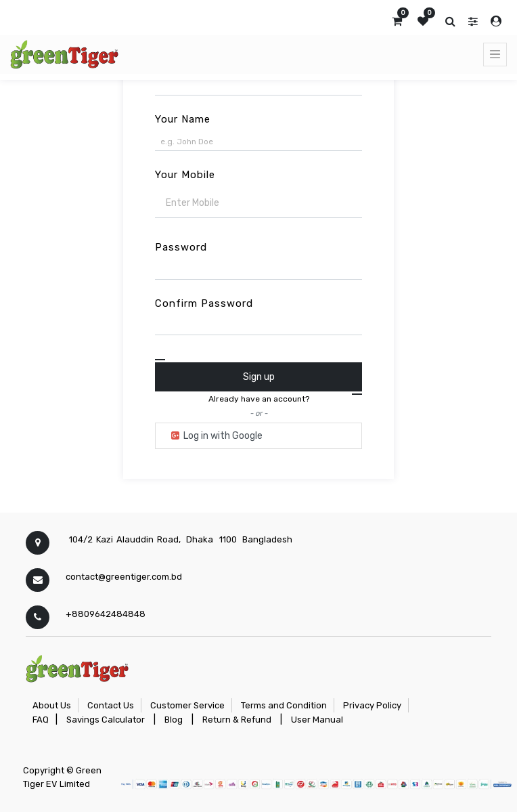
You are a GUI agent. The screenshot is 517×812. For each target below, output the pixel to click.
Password (181, 247)
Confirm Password (204, 303)
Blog (174, 720)
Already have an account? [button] (259, 399)
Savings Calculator (106, 720)
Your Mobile (185, 175)
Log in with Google (216, 436)
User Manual (317, 720)
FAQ (41, 720)
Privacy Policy (372, 705)
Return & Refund (237, 720)
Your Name (183, 119)
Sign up (259, 377)
